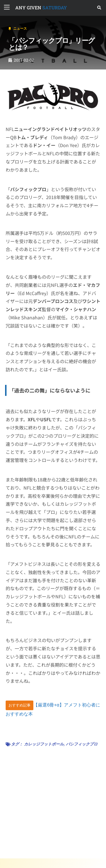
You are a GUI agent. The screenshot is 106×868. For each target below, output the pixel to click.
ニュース (20, 29)
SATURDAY (41, 7)
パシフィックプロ (82, 744)
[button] (99, 8)
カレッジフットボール (44, 744)
